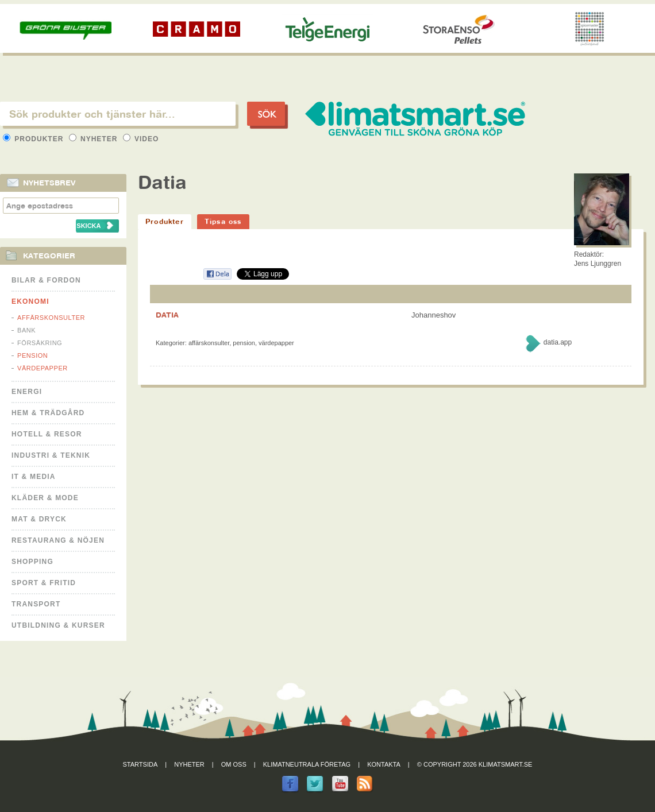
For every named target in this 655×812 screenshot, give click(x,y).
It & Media (34, 477)
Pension (32, 355)
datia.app (558, 342)
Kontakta (384, 764)
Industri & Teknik (51, 455)
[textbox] (118, 114)
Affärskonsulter (51, 318)
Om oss (234, 764)
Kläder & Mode (45, 498)
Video (141, 139)
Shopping (32, 562)
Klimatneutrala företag (307, 764)
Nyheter (95, 139)
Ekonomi (30, 301)
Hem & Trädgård (48, 413)
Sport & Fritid (44, 583)
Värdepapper (43, 368)
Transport (36, 604)
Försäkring (40, 343)
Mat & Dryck (39, 519)
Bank (26, 330)
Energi (27, 392)
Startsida (140, 764)
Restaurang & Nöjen (58, 540)
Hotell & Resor (47, 434)
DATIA (167, 315)
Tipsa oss (223, 221)
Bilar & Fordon (46, 280)
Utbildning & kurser (58, 625)
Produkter (34, 139)
